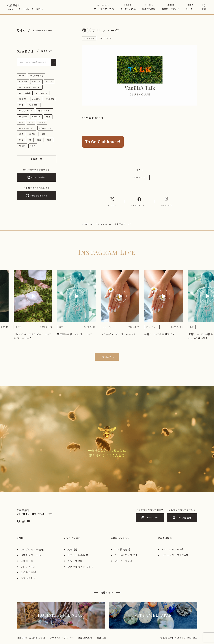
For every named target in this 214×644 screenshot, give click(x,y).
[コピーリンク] (167, 201)
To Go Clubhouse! (103, 142)
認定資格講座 (149, 7)
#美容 (43, 134)
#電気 (49, 140)
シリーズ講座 (75, 561)
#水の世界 (36, 117)
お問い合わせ (28, 578)
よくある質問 (28, 572)
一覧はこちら (107, 357)
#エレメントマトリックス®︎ (30, 87)
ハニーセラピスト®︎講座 (175, 555)
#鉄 (30, 140)
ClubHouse (101, 224)
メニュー (190, 7)
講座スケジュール (31, 555)
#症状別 (42, 122)
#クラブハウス (42, 93)
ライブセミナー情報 (104, 7)
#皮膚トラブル (45, 128)
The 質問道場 (122, 549)
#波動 (48, 117)
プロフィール (28, 567)
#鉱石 (39, 140)
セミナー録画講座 (78, 555)
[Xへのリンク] (112, 201)
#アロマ (49, 81)
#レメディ (36, 99)
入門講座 (73, 549)
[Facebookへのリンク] (140, 201)
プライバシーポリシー (61, 638)
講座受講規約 (85, 638)
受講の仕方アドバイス (80, 567)
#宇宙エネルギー (44, 111)
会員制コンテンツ (171, 7)
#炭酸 (21, 122)
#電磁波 (22, 146)
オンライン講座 (128, 7)
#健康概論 (50, 99)
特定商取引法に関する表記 (31, 638)
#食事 (33, 146)
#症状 (31, 122)
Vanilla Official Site (25, 7)
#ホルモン (23, 99)
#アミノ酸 (36, 81)
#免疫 (21, 105)
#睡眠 (21, 134)
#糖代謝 (32, 134)
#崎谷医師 (23, 117)
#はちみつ (23, 81)
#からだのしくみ (36, 76)
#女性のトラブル (26, 111)
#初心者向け (34, 105)
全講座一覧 (27, 561)
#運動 (21, 140)
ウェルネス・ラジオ (126, 555)
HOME (85, 224)
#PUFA (22, 76)
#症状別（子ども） (26, 128)
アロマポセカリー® (172, 549)
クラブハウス (140, 177)
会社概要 (101, 638)
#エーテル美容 (25, 93)
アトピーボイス (123, 561)
